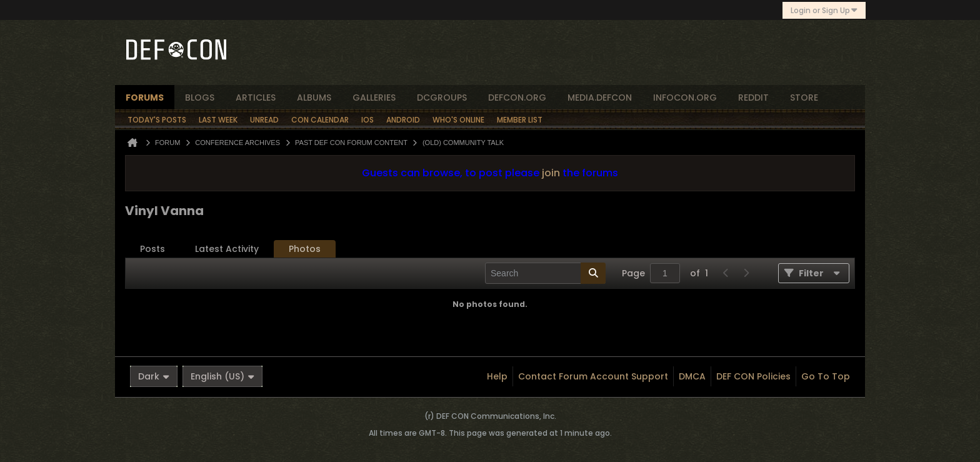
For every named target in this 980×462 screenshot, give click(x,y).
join (551, 173)
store (804, 98)
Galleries (374, 98)
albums (314, 98)
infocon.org (685, 98)
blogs (200, 98)
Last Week (218, 120)
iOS (367, 120)
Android (403, 120)
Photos (305, 249)
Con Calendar (320, 120)
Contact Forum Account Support (593, 376)
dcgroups (442, 98)
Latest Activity (227, 249)
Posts (152, 249)
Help (497, 376)
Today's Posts (157, 120)
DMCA (692, 376)
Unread (264, 120)
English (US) (222, 376)
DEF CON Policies (753, 376)
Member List (520, 120)
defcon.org (517, 98)
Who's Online (458, 120)
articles (256, 98)
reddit (753, 98)
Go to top (826, 376)
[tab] (152, 249)
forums (145, 98)
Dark (154, 376)
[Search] (545, 273)
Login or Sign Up (824, 10)
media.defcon (600, 98)
